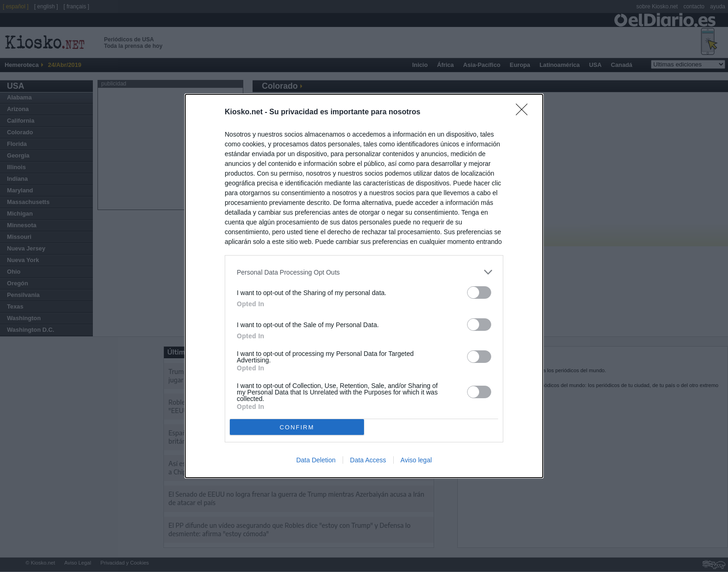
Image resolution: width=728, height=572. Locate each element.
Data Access (368, 460)
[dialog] (364, 286)
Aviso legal (416, 460)
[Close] (525, 112)
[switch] (479, 293)
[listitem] (364, 272)
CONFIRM (297, 427)
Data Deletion (316, 460)
